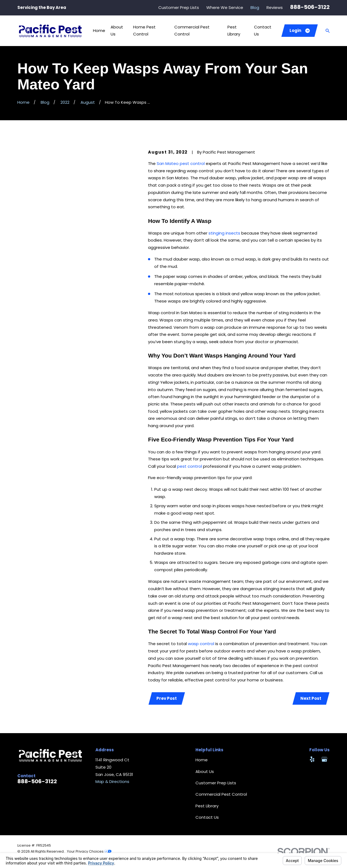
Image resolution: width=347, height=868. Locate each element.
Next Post (311, 698)
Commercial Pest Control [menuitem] (192, 31)
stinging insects (224, 233)
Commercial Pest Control (221, 794)
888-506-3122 (310, 7)
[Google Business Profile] (324, 759)
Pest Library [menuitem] (234, 31)
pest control (189, 466)
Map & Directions (112, 781)
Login (300, 30)
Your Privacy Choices (89, 851)
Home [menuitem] (99, 30)
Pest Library (207, 806)
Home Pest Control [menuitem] (144, 31)
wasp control (201, 644)
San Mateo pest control (181, 163)
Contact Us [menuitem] (263, 31)
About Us (205, 771)
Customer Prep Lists (179, 7)
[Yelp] (312, 759)
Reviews (275, 7)
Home (202, 760)
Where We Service (225, 7)
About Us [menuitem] (117, 31)
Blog (255, 7)
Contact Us (207, 817)
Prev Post (167, 698)
